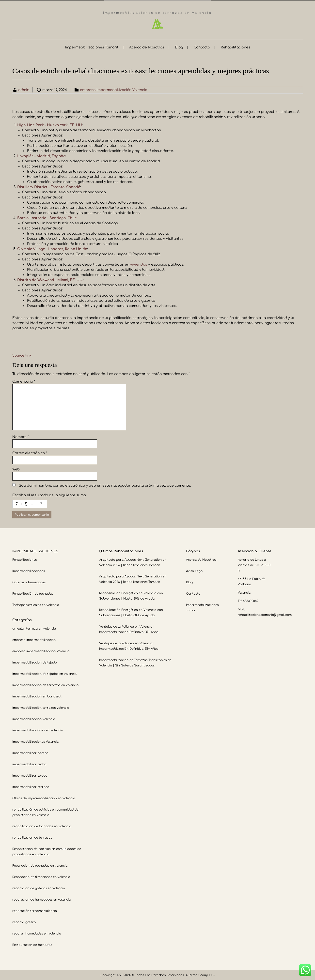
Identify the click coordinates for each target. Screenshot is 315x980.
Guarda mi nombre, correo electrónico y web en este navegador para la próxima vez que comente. (105, 485)
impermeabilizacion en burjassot (37, 696)
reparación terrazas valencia (35, 910)
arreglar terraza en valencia (34, 628)
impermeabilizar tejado (30, 775)
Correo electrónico (30, 453)
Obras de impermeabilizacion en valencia (44, 798)
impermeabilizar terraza (31, 786)
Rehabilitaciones (236, 47)
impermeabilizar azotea (30, 753)
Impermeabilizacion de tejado (35, 662)
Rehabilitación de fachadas (33, 593)
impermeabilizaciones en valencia (38, 730)
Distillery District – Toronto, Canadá (49, 187)
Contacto (202, 47)
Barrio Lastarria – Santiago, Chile (47, 218)
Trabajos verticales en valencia (36, 604)
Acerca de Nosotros (147, 47)
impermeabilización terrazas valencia (41, 707)
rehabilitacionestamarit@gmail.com (265, 614)
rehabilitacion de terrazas (32, 837)
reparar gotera (24, 922)
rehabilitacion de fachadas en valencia (42, 826)
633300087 (251, 601)
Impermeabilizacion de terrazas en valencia (45, 685)
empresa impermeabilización (34, 639)
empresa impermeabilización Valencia (114, 89)
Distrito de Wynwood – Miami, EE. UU (50, 279)
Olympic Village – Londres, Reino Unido (52, 249)
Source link (22, 355)
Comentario (24, 381)
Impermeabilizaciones (29, 571)
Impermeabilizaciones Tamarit (92, 47)
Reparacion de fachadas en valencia (40, 865)
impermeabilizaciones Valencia (35, 741)
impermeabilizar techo (29, 764)
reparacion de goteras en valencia (39, 888)
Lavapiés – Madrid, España (41, 156)
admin (24, 89)
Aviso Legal (195, 571)
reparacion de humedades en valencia (41, 899)
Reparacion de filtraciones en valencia (41, 876)
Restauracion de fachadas (32, 944)
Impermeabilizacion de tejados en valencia (44, 673)
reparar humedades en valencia (37, 933)
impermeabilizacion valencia (34, 719)
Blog (179, 47)
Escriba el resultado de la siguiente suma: (49, 495)
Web (16, 469)
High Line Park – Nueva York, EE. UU (49, 125)
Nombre (21, 436)
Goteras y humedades (29, 582)
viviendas (139, 264)
